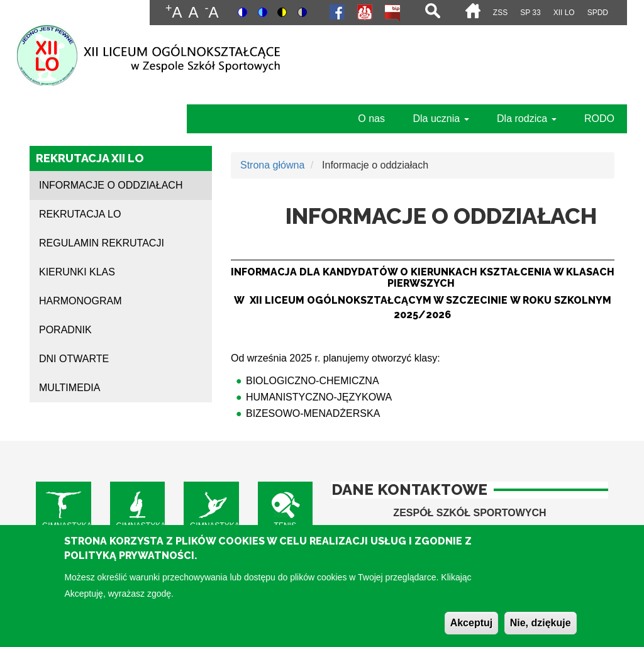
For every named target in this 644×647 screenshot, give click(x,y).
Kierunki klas (77, 272)
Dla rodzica (526, 119)
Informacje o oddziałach (111, 185)
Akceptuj (472, 630)
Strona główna (272, 165)
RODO (599, 119)
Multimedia (69, 388)
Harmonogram (80, 301)
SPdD (598, 13)
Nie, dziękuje (541, 630)
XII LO (564, 13)
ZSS (500, 13)
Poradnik (65, 330)
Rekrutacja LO (80, 214)
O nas (371, 119)
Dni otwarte (74, 359)
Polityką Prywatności (129, 563)
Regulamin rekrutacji (102, 243)
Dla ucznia (441, 119)
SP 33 (530, 13)
